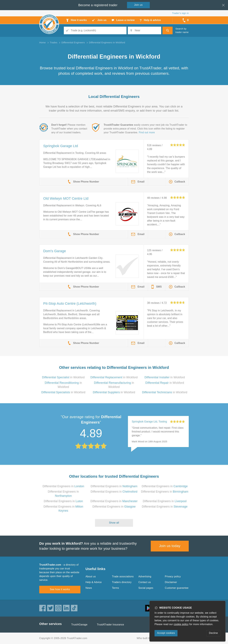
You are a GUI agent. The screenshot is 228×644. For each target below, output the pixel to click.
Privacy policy (173, 576)
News (89, 588)
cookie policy (181, 624)
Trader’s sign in (180, 13)
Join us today (170, 546)
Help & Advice (94, 582)
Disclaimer (171, 582)
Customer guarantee (177, 588)
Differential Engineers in (63, 486)
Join (138, 5)
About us (91, 576)
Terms (116, 588)
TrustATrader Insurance (110, 625)
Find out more (147, 132)
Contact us (145, 582)
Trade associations (123, 576)
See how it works (60, 589)
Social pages (146, 588)
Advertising (145, 576)
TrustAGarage (79, 625)
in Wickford (63, 377)
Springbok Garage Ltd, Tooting (149, 422)
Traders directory (122, 582)
